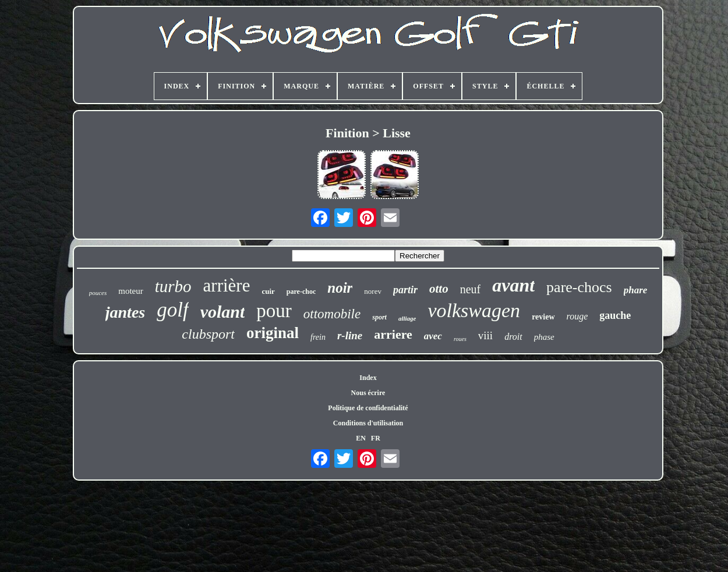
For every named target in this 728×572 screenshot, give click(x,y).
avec (433, 336)
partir (405, 290)
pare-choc (301, 292)
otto (439, 289)
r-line (350, 335)
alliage (407, 318)
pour (274, 311)
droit (513, 337)
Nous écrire (368, 393)
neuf (471, 289)
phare (636, 290)
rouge (577, 316)
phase (544, 337)
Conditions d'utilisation (368, 423)
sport (379, 317)
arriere (393, 334)
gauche (615, 315)
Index (368, 378)
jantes (125, 312)
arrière (227, 285)
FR (376, 438)
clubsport (208, 334)
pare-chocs (579, 287)
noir (340, 288)
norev (373, 291)
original (273, 333)
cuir (268, 291)
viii (485, 335)
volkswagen (474, 310)
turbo (173, 286)
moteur (131, 291)
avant (513, 285)
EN (361, 438)
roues (460, 339)
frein (318, 337)
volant (223, 312)
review (543, 317)
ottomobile (332, 314)
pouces (98, 293)
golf (172, 310)
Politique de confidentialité (368, 408)
